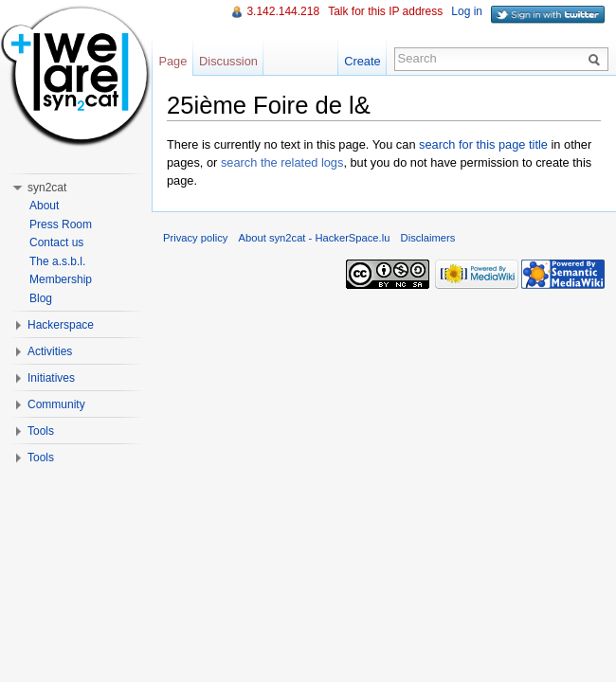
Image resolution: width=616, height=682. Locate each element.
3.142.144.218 (283, 11)
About (44, 206)
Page (172, 61)
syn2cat (47, 188)
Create (362, 61)
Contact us (56, 242)
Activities (50, 351)
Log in (467, 11)
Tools (41, 431)
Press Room (61, 224)
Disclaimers (428, 238)
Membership (61, 279)
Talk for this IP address (385, 11)
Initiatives (51, 378)
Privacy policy (195, 238)
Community (56, 404)
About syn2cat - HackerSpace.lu (315, 238)
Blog (41, 298)
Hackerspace (61, 325)
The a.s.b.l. (57, 261)
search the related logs (282, 162)
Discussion (228, 61)
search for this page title (483, 144)
